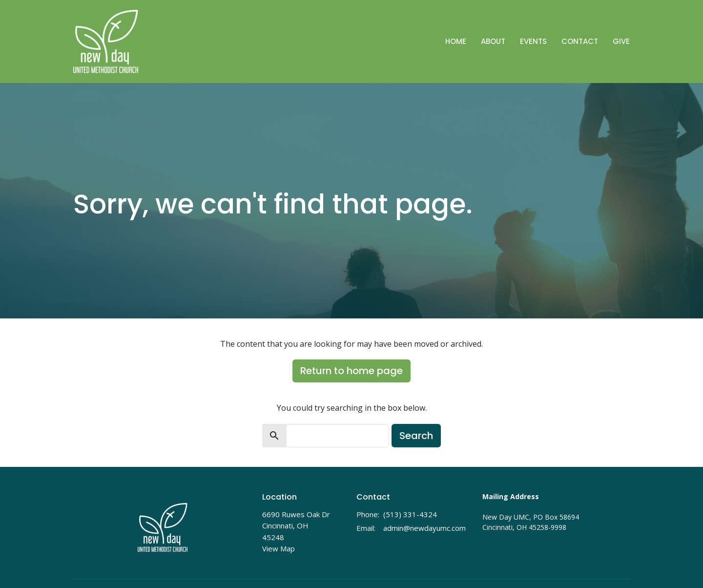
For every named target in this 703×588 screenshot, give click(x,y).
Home (456, 41)
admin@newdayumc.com (424, 528)
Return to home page (351, 371)
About (493, 41)
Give (621, 41)
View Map (279, 548)
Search (416, 436)
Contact (580, 41)
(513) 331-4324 (410, 514)
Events (533, 41)
